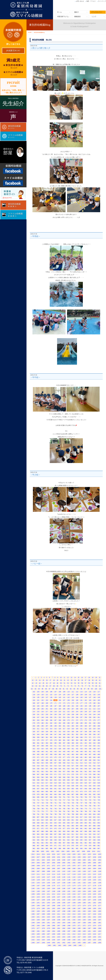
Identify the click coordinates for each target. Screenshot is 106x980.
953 (47, 843)
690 (86, 794)
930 (86, 837)
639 (73, 786)
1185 (59, 888)
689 (81, 794)
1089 (69, 868)
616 (43, 783)
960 (77, 843)
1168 (43, 886)
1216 (74, 894)
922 (51, 837)
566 (34, 774)
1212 (53, 894)
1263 (100, 903)
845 (64, 823)
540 (60, 769)
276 (94, 720)
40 (96, 680)
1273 (79, 906)
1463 (65, 945)
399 (73, 743)
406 (34, 746)
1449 (48, 943)
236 (60, 714)
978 (86, 846)
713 (47, 800)
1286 (74, 908)
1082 (33, 868)
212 (94, 709)
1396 (64, 931)
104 (43, 692)
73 (72, 686)
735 (73, 803)
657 (81, 789)
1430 (94, 937)
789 (99, 811)
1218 (84, 894)
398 (68, 743)
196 (94, 706)
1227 (59, 897)
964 (94, 843)
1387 (89, 928)
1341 (69, 920)
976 (77, 846)
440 (43, 752)
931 (90, 837)
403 (90, 743)
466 (86, 754)
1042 (43, 860)
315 (55, 729)
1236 (33, 900)
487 (38, 760)
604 (60, 780)
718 (68, 800)
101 (100, 689)
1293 (38, 911)
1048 (74, 860)
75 (79, 686)
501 (99, 760)
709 (99, 797)
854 (34, 826)
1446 (33, 943)
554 (51, 772)
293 (99, 723)
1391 (38, 931)
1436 (53, 940)
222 (68, 712)
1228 (64, 897)
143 (73, 697)
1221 (100, 894)
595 (90, 777)
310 (34, 729)
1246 (84, 900)
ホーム (63, 12)
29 (57, 680)
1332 (94, 917)
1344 (84, 920)
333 (64, 732)
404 (94, 743)
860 (60, 826)
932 (94, 837)
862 (68, 826)
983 (38, 848)
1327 (69, 917)
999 (38, 851)
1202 (74, 891)
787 (90, 811)
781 (64, 811)
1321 (38, 917)
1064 (84, 863)
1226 (53, 897)
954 (51, 843)
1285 (69, 908)
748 (60, 806)
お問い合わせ (80, 1)
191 (73, 706)
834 (86, 820)
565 (99, 772)
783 (73, 811)
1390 (33, 931)
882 (86, 828)
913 (81, 834)
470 (34, 757)
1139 (38, 880)
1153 (38, 883)
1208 (33, 894)
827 (55, 820)
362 (51, 737)
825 (47, 820)
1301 (79, 911)
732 (60, 803)
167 (38, 703)
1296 (53, 911)
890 (51, 831)
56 (82, 683)
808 (43, 817)
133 (99, 695)
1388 (94, 928)
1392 (43, 931)
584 (43, 777)
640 (77, 786)
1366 (53, 926)
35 (79, 680)
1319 (100, 914)
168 (43, 703)
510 (68, 763)
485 (99, 757)
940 (60, 840)
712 (43, 800)
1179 (100, 886)
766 (68, 809)
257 (81, 717)
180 (94, 703)
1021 (79, 854)
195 (90, 706)
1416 (94, 934)
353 (81, 734)
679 (38, 794)
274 (86, 720)
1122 (94, 874)
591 (73, 777)
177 (81, 703)
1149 (89, 880)
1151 (100, 880)
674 (86, 791)
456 (43, 754)
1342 (74, 920)
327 (38, 732)
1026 (33, 857)
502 (34, 763)
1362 (33, 926)
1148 (84, 880)
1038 (94, 857)
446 (68, 752)
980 (94, 846)
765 (64, 809)
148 (94, 697)
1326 (64, 917)
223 (73, 712)
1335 (38, 920)
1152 (33, 883)
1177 (89, 886)
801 (81, 814)
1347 (100, 920)
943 (73, 840)
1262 (94, 903)
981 (99, 846)
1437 (59, 940)
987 (55, 848)
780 (60, 811)
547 (90, 769)
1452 (64, 943)
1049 (79, 860)
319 (73, 729)
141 (64, 697)
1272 (74, 906)
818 (86, 817)
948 (94, 840)
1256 (64, 903)
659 (90, 789)
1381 (59, 928)
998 (33, 851)
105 (47, 692)
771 (90, 809)
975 (73, 846)
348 (60, 734)
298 (51, 726)
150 (34, 700)
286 (68, 723)
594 (86, 777)
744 (43, 806)
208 (77, 709)
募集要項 (80, 17)
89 (57, 689)
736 (77, 803)
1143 (59, 880)
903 (38, 834)
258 (86, 717)
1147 (79, 880)
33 (72, 680)
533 (99, 766)
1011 (99, 851)
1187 (69, 888)
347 (55, 734)
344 (43, 734)
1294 (43, 911)
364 (60, 737)
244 (94, 714)
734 (68, 803)
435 (90, 749)
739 (90, 803)
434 (86, 749)
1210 (43, 894)
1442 (84, 940)
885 (99, 828)
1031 (59, 857)
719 (73, 800)
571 (55, 774)
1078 (84, 866)
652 (60, 789)
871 (38, 828)
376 (43, 740)
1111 (38, 874)
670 (68, 791)
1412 (74, 934)
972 (60, 846)
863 (73, 826)
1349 (38, 923)
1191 (89, 888)
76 (82, 686)
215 (38, 712)
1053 (100, 860)
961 (81, 843)
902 (34, 834)
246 (34, 717)
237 (64, 714)
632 (43, 786)
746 (51, 806)
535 (38, 769)
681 (47, 794)
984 (43, 848)
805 (99, 814)
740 (94, 803)
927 (73, 837)
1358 (84, 923)
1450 (53, 943)
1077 (79, 866)
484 (94, 757)
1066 (94, 863)
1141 (48, 880)
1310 (53, 914)
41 (100, 680)
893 (64, 831)
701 (64, 797)
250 (51, 717)
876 (60, 828)
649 (47, 789)
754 (86, 806)
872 (43, 828)
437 (99, 749)
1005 (68, 851)
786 (86, 811)
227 (90, 712)
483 (90, 757)
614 (34, 783)
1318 (94, 914)
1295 (48, 911)
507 (55, 763)
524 (60, 766)
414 (68, 746)
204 (60, 709)
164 (94, 700)
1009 (88, 851)
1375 (100, 926)
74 (75, 686)
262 (34, 720)
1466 (80, 945)
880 (77, 828)
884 (94, 828)
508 (60, 763)
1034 (74, 857)
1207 (100, 891)
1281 (48, 908)
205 (64, 709)
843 (55, 823)
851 (90, 823)
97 (85, 689)
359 (38, 737)
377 (47, 740)
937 (47, 840)
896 (77, 831)
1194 (33, 891)
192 (77, 706)
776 (43, 811)
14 (75, 677)
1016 (53, 854)
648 (43, 789)
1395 (59, 931)
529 (81, 766)
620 (60, 783)
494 (68, 760)
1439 (69, 940)
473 (47, 757)
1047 (69, 860)
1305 (100, 911)
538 (51, 769)
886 (34, 831)
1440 (74, 940)
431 (73, 749)
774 (34, 811)
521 (47, 766)
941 (64, 840)
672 (77, 791)
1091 (79, 868)
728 (43, 803)
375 (38, 740)
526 (68, 766)
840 (43, 823)
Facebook (13, 169)
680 (43, 794)
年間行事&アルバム (63, 17)
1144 (64, 880)
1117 (69, 874)
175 (73, 703)
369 (81, 737)
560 (77, 772)
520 (43, 766)
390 (34, 743)
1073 (59, 866)
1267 (48, 906)
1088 (64, 868)
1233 (89, 897)
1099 (48, 871)
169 (47, 703)
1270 (64, 906)
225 (81, 712)
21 (100, 677)
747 (55, 806)
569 (47, 774)
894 (68, 831)
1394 (53, 931)
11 (64, 677)
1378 (43, 928)
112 (77, 692)
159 (73, 700)
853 (99, 823)
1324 (53, 917)
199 (38, 709)
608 (77, 780)
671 (73, 791)
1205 (89, 891)
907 (55, 834)
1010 (94, 851)
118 (34, 695)
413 (64, 746)
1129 (59, 877)
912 (77, 834)
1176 (84, 886)
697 (47, 797)
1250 (33, 903)
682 (51, 794)
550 (34, 772)
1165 (100, 883)
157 (64, 700)
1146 (74, 880)
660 (94, 789)
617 (47, 783)
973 (64, 846)
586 (51, 777)
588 (60, 777)
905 (47, 834)
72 (68, 686)
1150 (94, 880)
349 (64, 734)
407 (38, 746)
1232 (84, 897)
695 (38, 797)
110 (68, 692)
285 (64, 723)
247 (38, 717)
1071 (48, 866)
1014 (43, 854)
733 (64, 803)
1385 (79, 928)
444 (60, 752)
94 (74, 689)
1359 (89, 923)
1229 (69, 897)
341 (99, 732)
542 (68, 769)
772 (94, 809)
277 (99, 720)
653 (64, 789)
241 (81, 714)
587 (55, 777)
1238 (43, 900)
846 (68, 823)
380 (60, 740)
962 (86, 843)
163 (90, 700)
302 (68, 726)
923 (55, 837)
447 (73, 752)
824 (43, 820)
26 (47, 680)
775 (38, 811)
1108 (94, 871)
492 (60, 760)
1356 (74, 923)
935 (38, 840)
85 (43, 689)
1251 (38, 903)
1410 (64, 934)
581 (99, 774)
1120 (84, 874)
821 (99, 817)
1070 (43, 866)
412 (60, 746)
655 (73, 789)
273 (81, 720)
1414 (84, 934)
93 (71, 689)
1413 (79, 934)
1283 (59, 908)
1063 (79, 863)
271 (73, 720)
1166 (33, 886)
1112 (43, 874)
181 (99, 703)
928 (77, 837)
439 (38, 752)
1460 (49, 945)
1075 (69, 866)
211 (90, 709)
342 (34, 734)
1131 (69, 877)
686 (68, 794)
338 (86, 732)
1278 (33, 908)
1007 (78, 851)
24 (40, 680)
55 (79, 683)
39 (93, 680)
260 (94, 717)
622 (68, 783)
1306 (33, 914)
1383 (69, 928)
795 (55, 814)
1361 (100, 923)
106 (51, 692)
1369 (69, 926)
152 (43, 700)
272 (77, 720)
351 (73, 734)
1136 (94, 877)
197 (99, 706)
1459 (100, 943)
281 (47, 723)
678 (34, 794)
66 (47, 686)
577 (81, 774)
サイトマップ (102, 1)
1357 (79, 923)
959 (73, 843)
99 (92, 689)
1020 (74, 854)
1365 (48, 926)
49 (57, 683)
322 (86, 729)
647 (38, 789)
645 (99, 786)
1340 (64, 920)
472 (43, 757)
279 (38, 723)
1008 (83, 851)
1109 (100, 871)
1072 (53, 866)
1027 (38, 857)
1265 (38, 906)
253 (64, 717)
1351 (48, 923)
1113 (48, 874)
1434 (43, 940)
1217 (79, 894)
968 (43, 846)
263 (38, 720)
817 (81, 817)
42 (33, 683)
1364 (43, 926)
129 (81, 695)
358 (34, 737)
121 (47, 695)
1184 (53, 888)
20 (96, 677)
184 (43, 706)
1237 (38, 900)
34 (75, 680)
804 (94, 814)
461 (64, 754)
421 (99, 746)
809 (47, 817)
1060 (64, 863)
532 (94, 766)
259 (90, 717)
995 (90, 848)
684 (60, 794)
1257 (69, 903)
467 (90, 754)
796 (60, 814)
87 (50, 689)
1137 (100, 877)
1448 (43, 943)
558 (68, 772)
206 (68, 709)
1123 (100, 874)
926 (68, 837)
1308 (43, 914)
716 (60, 800)
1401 (89, 931)
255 (73, 717)
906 (51, 834)
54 (75, 683)
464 (77, 754)
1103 (69, 871)
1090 (74, 868)
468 (94, 754)
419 (90, 746)
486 (34, 760)
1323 (48, 917)
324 (94, 729)
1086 (53, 868)
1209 (38, 894)
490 (51, 760)
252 (60, 717)
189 (64, 706)
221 (64, 712)
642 (86, 786)
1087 (59, 868)
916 (94, 834)
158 (68, 700)
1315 (79, 914)
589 (64, 777)
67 (50, 686)
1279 (38, 908)
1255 (59, 903)
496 (77, 760)
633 (47, 786)
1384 (74, 928)
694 (34, 797)
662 (34, 791)
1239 (48, 900)
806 (34, 817)
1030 (53, 857)
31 (64, 680)
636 (60, 786)
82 (32, 689)
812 (60, 817)
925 (64, 837)
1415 (89, 934)
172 (60, 703)
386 (86, 740)
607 (73, 780)
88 (53, 689)
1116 (64, 874)
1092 (84, 868)
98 (88, 689)
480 (77, 757)
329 (47, 732)
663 (38, 791)
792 (43, 814)
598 (34, 780)
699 (55, 797)
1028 (43, 857)
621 (64, 783)
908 (60, 834)
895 (73, 831)
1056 (43, 863)
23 (36, 680)
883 (90, 828)
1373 (89, 926)
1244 (74, 900)
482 (86, 757)
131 (90, 695)
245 (99, 714)
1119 (79, 874)
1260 (84, 903)
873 (47, 828)
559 (73, 772)
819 (90, 817)
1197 (48, 891)
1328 (74, 917)
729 (47, 803)
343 (38, 734)
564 (94, 772)
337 (81, 732)
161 (81, 700)
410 (51, 746)
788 (94, 811)
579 (90, 774)
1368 (64, 926)
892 (60, 831)
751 (73, 806)
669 (64, 791)
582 (34, 777)
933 (99, 837)
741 (99, 803)
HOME (30, 32)
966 (34, 846)
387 (90, 740)
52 (68, 683)
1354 (64, 923)
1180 (33, 888)
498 (86, 760)
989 (64, 848)
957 (64, 843)
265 (47, 720)
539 (55, 769)
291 (90, 723)
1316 (84, 914)
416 (77, 746)
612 (94, 780)
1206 (94, 891)
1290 (94, 908)
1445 (100, 940)
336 (77, 732)
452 (94, 752)
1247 (89, 900)
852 (94, 823)
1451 (59, 943)
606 (68, 780)
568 (43, 774)
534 (34, 769)
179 (90, 703)
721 (81, 800)
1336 (43, 920)
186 (51, 706)
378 (51, 740)
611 (90, 780)
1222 (33, 897)
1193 (100, 888)
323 (90, 729)
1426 (74, 937)
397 (64, 743)
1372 (84, 926)
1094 (94, 868)
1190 (84, 888)
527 (73, 766)
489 (47, 760)
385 (81, 740)
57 (86, 683)
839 (38, 823)
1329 (79, 917)
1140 (43, 880)
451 (90, 752)
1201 (69, 891)
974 (68, 846)
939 (55, 840)
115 (90, 692)
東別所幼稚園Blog (39, 32)
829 (64, 820)
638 (68, 786)
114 (86, 692)
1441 (79, 940)
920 (43, 837)
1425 (69, 937)
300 (60, 726)
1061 (69, 863)
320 (77, 729)
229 (99, 712)
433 (81, 749)
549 (99, 769)
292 (94, 723)
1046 (64, 860)
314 (51, 729)
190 (68, 706)
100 (96, 689)
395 (55, 743)
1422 (53, 937)
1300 (74, 911)
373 (99, 737)
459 (55, 754)
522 (51, 766)
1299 (69, 911)
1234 (94, 897)
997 (99, 848)
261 (99, 717)
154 (51, 700)
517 (99, 763)
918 (34, 837)
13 (71, 677)
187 (55, 706)
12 (68, 677)
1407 (48, 934)
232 (43, 714)
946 (86, 840)
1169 (48, 886)
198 (34, 709)
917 (99, 834)
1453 (69, 943)
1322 (43, 917)
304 (77, 726)
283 (55, 723)
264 (43, 720)
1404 (33, 934)
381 (64, 740)
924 (60, 837)
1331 (89, 917)
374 (34, 740)
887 (38, 831)
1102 (64, 871)
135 (38, 697)
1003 (58, 851)
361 (47, 737)
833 (81, 820)
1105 (79, 871)
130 (86, 695)
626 (86, 783)
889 (47, 831)
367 (73, 737)
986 (51, 848)
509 (64, 763)
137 (47, 697)
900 (94, 831)
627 (90, 783)
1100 (53, 871)
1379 (48, 928)
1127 (48, 877)
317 (64, 729)
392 (43, 743)
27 (50, 680)
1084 (43, 868)
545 (81, 769)
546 (86, 769)
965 (99, 843)
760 (43, 809)
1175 (79, 886)
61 (100, 683)
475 (55, 757)
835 (90, 820)
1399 (79, 931)
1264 (33, 906)
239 (73, 714)
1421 (48, 937)
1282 (53, 908)
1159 (69, 883)
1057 (48, 863)
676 (94, 791)
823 (38, 820)
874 (51, 828)
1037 (89, 857)
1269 (59, 906)
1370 (74, 926)
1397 (69, 931)
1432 (33, 940)
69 (57, 686)
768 (77, 809)
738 (86, 803)
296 (43, 726)
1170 (53, 886)
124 (60, 695)
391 (38, 743)
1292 (33, 911)
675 (90, 791)
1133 (79, 877)
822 (34, 820)
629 (99, 783)
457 (47, 754)
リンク (98, 17)
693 (99, 794)
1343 (79, 920)
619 (55, 783)
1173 (69, 886)
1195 (38, 891)
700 (60, 797)
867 (90, 826)
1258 (74, 903)
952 (43, 843)
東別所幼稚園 (53, 10)
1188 (74, 888)
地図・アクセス (91, 1)
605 (64, 780)
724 (94, 800)
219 (55, 712)
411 (55, 746)
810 (51, 817)
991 (73, 848)
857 (47, 826)
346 (51, 734)
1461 (54, 945)
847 (73, 823)
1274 (84, 906)
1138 (33, 880)
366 (68, 737)
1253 (48, 903)
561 (81, 772)
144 (77, 697)
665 (47, 791)
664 (43, 791)
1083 (38, 868)
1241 (59, 900)
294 (34, 726)
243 (90, 714)
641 (81, 786)
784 (77, 811)
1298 (64, 911)
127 (73, 695)
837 (99, 820)
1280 (43, 908)
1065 (89, 863)
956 (60, 843)
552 (43, 772)
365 (64, 737)
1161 (79, 883)
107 (55, 692)
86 (46, 689)
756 (94, 806)
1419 (38, 937)
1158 (64, 883)
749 (64, 806)
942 (68, 840)
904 (43, 834)
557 (64, 772)
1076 (74, 866)
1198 (53, 891)
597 (99, 777)
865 (81, 826)
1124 (33, 877)
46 (47, 683)
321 (81, 729)
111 (73, 692)
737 (81, 803)
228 (94, 712)
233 (47, 714)
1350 (43, 923)
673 (81, 791)
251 (55, 717)
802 (86, 814)
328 (43, 732)
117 (99, 692)
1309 (48, 914)
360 (43, 737)
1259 (79, 903)
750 (68, 806)
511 (73, 763)
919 (38, 837)
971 (55, 846)
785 (81, 811)
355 (90, 734)
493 (64, 760)
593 (81, 777)
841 (47, 823)
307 (90, 726)
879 (73, 828)
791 (38, 814)
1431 (100, 937)
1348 (33, 923)
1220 (94, 894)
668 (60, 791)
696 (43, 797)
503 (38, 763)
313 (47, 729)
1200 (64, 891)
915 (90, 834)
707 (90, 797)
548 (94, 769)
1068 (33, 866)
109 (64, 692)
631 (38, 786)
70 (61, 686)
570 (51, 774)
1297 (59, 911)
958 (68, 843)
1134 (84, 877)
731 (55, 803)
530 (86, 766)
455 (38, 754)
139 (55, 697)
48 (54, 683)
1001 (48, 851)
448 (77, 752)
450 (86, 752)
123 (55, 695)
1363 (38, 926)
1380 (53, 928)
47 (50, 683)
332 (60, 732)
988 (60, 848)
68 (54, 686)
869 (99, 826)
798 (68, 814)
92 (67, 689)
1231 (79, 897)
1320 (33, 917)
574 (68, 774)
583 (38, 777)
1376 (33, 928)
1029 (48, 857)
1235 (100, 897)
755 (90, 806)
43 (36, 683)
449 (81, 752)
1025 (100, 854)
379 (55, 740)
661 (99, 789)
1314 (74, 914)
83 (35, 689)
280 (43, 723)
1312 (64, 914)
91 (64, 689)
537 (47, 769)
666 (51, 791)
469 (99, 754)
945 (81, 840)
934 (34, 840)
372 (94, 737)
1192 (94, 888)
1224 (43, 897)
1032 (64, 857)
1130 (64, 877)
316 (60, 729)
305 (81, 726)
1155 (48, 883)
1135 (89, 877)
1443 (89, 940)
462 (68, 754)
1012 (33, 854)
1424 (64, 937)
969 (47, 846)
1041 (38, 860)
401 (81, 743)
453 (99, 752)
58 (89, 683)
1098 (43, 871)
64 (40, 686)
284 (60, 723)
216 (43, 712)
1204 (84, 891)
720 (77, 800)
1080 (94, 866)
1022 (84, 854)
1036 (84, 857)
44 (40, 683)
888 (43, 831)
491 (55, 760)
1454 (74, 943)
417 (81, 746)
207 (73, 709)
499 (90, 760)
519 (38, 766)
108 (60, 692)
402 (86, 743)
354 (86, 734)
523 (55, 766)
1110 (33, 874)
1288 (84, 908)
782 (68, 811)
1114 (53, 874)
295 (38, 726)
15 (79, 677)
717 (64, 800)
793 (47, 814)
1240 (53, 900)
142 (68, 697)
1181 (38, 888)
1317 (89, 914)
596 (94, 777)
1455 (79, 943)
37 (86, 680)
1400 (84, 931)
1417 (100, 934)
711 (38, 800)
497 (81, 760)
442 (51, 752)
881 (81, 828)
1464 (70, 945)
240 (77, 714)
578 (86, 774)
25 (43, 680)
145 (81, 697)
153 (47, 700)
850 (86, 823)
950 (34, 843)
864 (77, 826)
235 (55, 714)
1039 (100, 857)
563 (90, 772)
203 (55, 709)
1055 (38, 863)
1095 (100, 868)
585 (47, 777)
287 (73, 723)
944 (77, 840)
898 (86, 831)
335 (73, 732)
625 (81, 783)
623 (73, 783)
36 (82, 680)
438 (34, 752)
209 (81, 709)
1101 (59, 871)
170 (51, 703)
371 (90, 737)
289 (81, 723)
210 (86, 709)
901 (99, 831)
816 (77, 817)
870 (34, 828)
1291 (100, 908)
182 (34, 706)
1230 (74, 897)
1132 (74, 877)
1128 (53, 877)
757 (99, 806)
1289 (89, 908)
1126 (43, 877)
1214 (64, 894)
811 (55, 817)
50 (61, 683)
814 (68, 817)
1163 (89, 883)
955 (55, 843)
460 (60, 754)
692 (94, 794)
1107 (89, 871)
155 (55, 700)
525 (64, 766)
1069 (38, 866)
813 (64, 817)
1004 (63, 851)
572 (60, 774)
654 (68, 789)
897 (81, 831)
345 (47, 734)
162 (86, 700)
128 (77, 695)
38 (89, 680)
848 (77, 823)
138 (51, 697)
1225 (48, 897)
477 (64, 757)
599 (38, 780)
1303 (89, 911)
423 (38, 749)
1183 (48, 888)
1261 (89, 903)
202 (51, 709)
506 (51, 763)
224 (77, 712)
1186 (64, 888)
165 (99, 700)
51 (64, 683)
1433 (38, 940)
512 (77, 763)
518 (34, 766)
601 (47, 780)
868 (94, 826)
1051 (89, 860)
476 (60, 757)
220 (60, 712)
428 (60, 749)
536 (43, 769)
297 (47, 726)
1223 (38, 897)
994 (86, 848)
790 (34, 814)
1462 (59, 945)
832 (77, 820)
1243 (69, 900)
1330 (84, 917)
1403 (100, 931)
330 (51, 732)
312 (43, 729)
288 (77, 723)
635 (55, 786)
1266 (43, 906)
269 (64, 720)
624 (77, 783)
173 (64, 703)
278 (34, 723)
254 (68, 717)
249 (47, 717)
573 (64, 774)
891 (55, 831)
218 (51, 712)
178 (86, 703)
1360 (94, 923)
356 (94, 734)
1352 (53, 923)
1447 (38, 943)
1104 (74, 871)
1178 (94, 886)
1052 (94, 860)
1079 (89, 866)
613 (99, 780)
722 (86, 800)
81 (100, 686)
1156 (53, 883)
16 (82, 677)
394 (51, 743)
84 (39, 689)
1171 (59, 886)
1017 (59, 854)
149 (99, 697)
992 (77, 848)
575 (73, 774)
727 (38, 803)
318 (68, 729)
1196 (43, 891)
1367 (59, 926)
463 (73, 754)
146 (86, 697)
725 (99, 800)
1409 (59, 934)
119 (38, 695)
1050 (84, 860)
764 (60, 809)
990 (68, 848)
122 (51, 695)
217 (47, 712)
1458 (94, 943)
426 (51, 749)
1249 (100, 900)
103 (38, 692)
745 (47, 806)
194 (86, 706)
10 (61, 677)
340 (94, 732)
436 (94, 749)
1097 (38, 871)
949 (99, 840)
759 (38, 809)
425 (47, 749)
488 (43, 760)
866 (86, 826)
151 (38, 700)
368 (77, 737)
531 (90, 766)
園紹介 (80, 12)
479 (73, 757)
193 (81, 706)
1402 (94, 931)
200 (43, 709)
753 (81, 806)
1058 (53, 863)
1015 (48, 854)
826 (51, 820)
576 (77, 774)
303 (73, 726)
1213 (59, 894)
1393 (48, 931)
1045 (59, 860)
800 (77, 814)
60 (96, 683)
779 (55, 811)
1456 (84, 943)
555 (55, 772)
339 (90, 732)
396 (60, 743)
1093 (89, 868)
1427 (79, 937)
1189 (79, 888)
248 (43, 717)
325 (99, 729)
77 (86, 686)
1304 (94, 911)
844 (60, 823)
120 (43, 695)
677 (99, 791)
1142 (53, 880)
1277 (100, 906)
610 (86, 780)
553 (47, 772)
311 (38, 729)
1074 (64, 866)
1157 (59, 883)
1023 (89, 854)
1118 (74, 874)
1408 (53, 934)
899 (90, 831)
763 (55, 809)
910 (68, 834)
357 (99, 734)
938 (51, 840)
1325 (59, 917)
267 (55, 720)
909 (64, 834)
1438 (64, 940)
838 (34, 823)
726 (34, 803)
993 (81, 848)
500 (94, 760)
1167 (38, 886)
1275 (89, 906)
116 (94, 692)
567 (38, 774)
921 (47, 837)
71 (64, 686)
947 (90, 840)
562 (86, 772)
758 (34, 809)
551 (38, 772)
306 (86, 726)
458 (51, 754)
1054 (33, 863)
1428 (84, 937)
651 (55, 789)
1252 (43, 903)
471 (38, 757)
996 (94, 848)
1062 (74, 863)
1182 (43, 888)
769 (81, 809)
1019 (69, 854)
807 (38, 817)
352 (77, 734)
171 (55, 703)
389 (99, 740)
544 (77, 769)
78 (89, 686)
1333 (100, 917)
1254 (53, 903)
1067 (100, 863)
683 (55, 794)
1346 (94, 920)
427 (55, 749)
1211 (48, 894)
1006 (73, 851)
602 (51, 780)
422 (34, 749)
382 (68, 740)
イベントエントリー (98, 12)
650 (51, 789)
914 (86, 834)
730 (51, 803)
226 (86, 712)
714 (51, 800)
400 (77, 743)
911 (73, 834)
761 (47, 809)
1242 (64, 900)
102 (34, 692)
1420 (43, 937)
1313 (69, 914)
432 (77, 749)
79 (93, 686)
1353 (59, 923)
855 (38, 826)
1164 (94, 883)
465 (81, 754)
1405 (38, 934)
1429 (89, 937)
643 (90, 786)
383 (73, 740)
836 (94, 820)
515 (90, 763)
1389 (100, 928)
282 (51, 723)
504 (43, 763)
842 (51, 823)
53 (72, 683)
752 (77, 806)
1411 (69, 934)
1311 (59, 914)
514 (86, 763)
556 (60, 772)
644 (94, 786)
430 (68, 749)
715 (55, 800)
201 (47, 709)
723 (90, 800)
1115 (59, 874)
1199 (59, 891)
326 (34, 732)
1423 (59, 937)
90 (60, 689)
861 (64, 826)
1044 (53, 860)
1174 (74, 886)
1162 (84, 883)
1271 (69, 906)
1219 (89, 894)
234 (51, 714)
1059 (59, 863)
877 (64, 828)
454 (34, 754)
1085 (48, 868)
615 (38, 783)
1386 (84, 928)
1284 (64, 908)
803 (90, 814)
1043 (48, 860)
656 (77, 789)
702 (68, 797)
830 (68, 820)
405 (99, 743)
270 (68, 720)
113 (81, 692)
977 (81, 846)
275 (90, 720)
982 (34, 848)
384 (77, 740)
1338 (53, 920)
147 (90, 697)
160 (77, 700)
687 (73, 794)
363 (55, 737)
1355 (69, 923)
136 (43, 697)
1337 (48, 920)
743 (38, 806)
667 (55, 791)
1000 (42, 851)
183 (38, 706)
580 (94, 774)
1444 (94, 940)
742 (34, 806)
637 (64, 786)
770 (86, 809)
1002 (53, 851)
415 (73, 746)
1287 (79, 908)
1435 (48, 940)
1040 (33, 860)
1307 (38, 914)
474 (51, 757)
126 (68, 695)
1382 (64, 928)
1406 (43, 934)
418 (86, 746)
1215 (69, 894)
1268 (53, 906)
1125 (38, 877)
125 (64, 695)
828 (60, 820)
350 (68, 734)
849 (81, 823)
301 (64, 726)
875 (55, 828)
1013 (38, 854)
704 (77, 797)
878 (68, 828)
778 (51, 811)
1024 (94, 854)
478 (68, 757)
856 (43, 826)
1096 (33, 871)
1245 (79, 900)
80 (96, 686)
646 (34, 789)
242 (86, 714)
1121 (89, 874)
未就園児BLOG (13, 51)
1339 (59, 920)
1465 (75, 945)
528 (77, 766)
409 (47, 746)
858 (51, 826)
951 (38, 843)
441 (47, 752)
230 (34, 714)
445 (64, 752)
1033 (69, 857)
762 (51, 809)
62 (33, 686)
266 (51, 720)
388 (94, 740)
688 (77, 794)
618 (51, 783)
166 (34, 703)
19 (93, 677)
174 (68, 703)
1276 (94, 906)
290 (86, 723)
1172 (64, 886)
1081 (100, 866)
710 (34, 800)
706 (86, 797)
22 (33, 680)
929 (81, 837)
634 (51, 786)
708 (94, 797)
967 (38, 846)
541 (64, 769)
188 (60, 706)
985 (47, 848)
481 (81, 757)
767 (73, 809)
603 (55, 780)
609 (81, 780)
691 (90, 794)
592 (77, 777)
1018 (64, 854)
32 (68, 680)
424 (43, 749)
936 (43, 840)
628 (94, 783)
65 (43, 686)
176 (77, 703)
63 (36, 686)
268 (60, 720)
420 (94, 746)
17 (86, 677)
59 (93, 683)
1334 (33, 920)
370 (86, 737)
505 (47, 763)
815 (73, 817)
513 (81, 763)
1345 (89, 920)
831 (73, 820)
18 (89, 677)
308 (94, 726)
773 (99, 809)
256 (77, 717)
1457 (89, 943)
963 (90, 843)
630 (34, 786)
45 (43, 683)
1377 (38, 928)
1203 (79, 891)
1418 (33, 937)
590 (68, 777)
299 (55, 726)
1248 (94, 900)
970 (51, 846)
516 (94, 763)
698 (51, 797)
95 (78, 689)
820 (94, 817)
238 (68, 714)
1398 (74, 931)
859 (55, 826)
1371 (79, 926)
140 (60, 697)
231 (38, 714)
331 (55, 732)
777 (47, 811)
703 (73, 797)
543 (73, 769)
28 (54, 680)
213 (99, 709)
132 (94, 695)
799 (73, 814)
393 (47, 743)
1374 (94, 926)
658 (86, 789)
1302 (84, 911)
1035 (79, 857)
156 (60, 700)
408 (43, 746)
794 (51, 814)
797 (64, 814)
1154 (43, 883)
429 (64, 749)
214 (34, 712)
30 (61, 680)
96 (81, 689)
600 (43, 780)
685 (64, 794)
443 (55, 752)
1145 (69, 880)
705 (81, 797)
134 (34, 697)
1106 (84, 871)
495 (73, 760)
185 (47, 706)
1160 (74, 883)
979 (90, 846)
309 (99, 726)
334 (68, 732)
